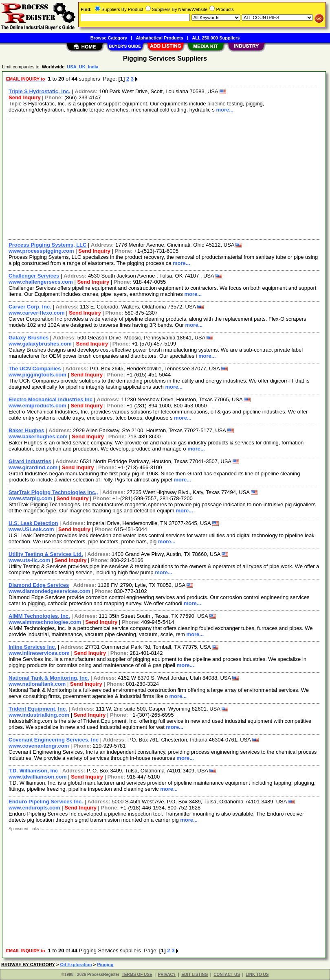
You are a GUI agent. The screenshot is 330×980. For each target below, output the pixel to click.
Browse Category (109, 38)
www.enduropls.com (34, 808)
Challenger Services (34, 276)
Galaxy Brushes (29, 338)
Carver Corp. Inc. (30, 307)
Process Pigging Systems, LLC (47, 245)
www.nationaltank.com (37, 684)
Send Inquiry (25, 97)
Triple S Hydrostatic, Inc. (40, 91)
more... (225, 110)
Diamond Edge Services (39, 585)
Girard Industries (30, 461)
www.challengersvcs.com (41, 282)
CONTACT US (227, 975)
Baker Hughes (26, 430)
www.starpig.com (30, 498)
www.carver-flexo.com (37, 313)
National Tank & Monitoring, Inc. (49, 678)
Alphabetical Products (160, 38)
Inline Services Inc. (32, 647)
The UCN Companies (35, 369)
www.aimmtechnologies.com (45, 622)
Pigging (105, 965)
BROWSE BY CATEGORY (28, 965)
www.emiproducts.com (37, 406)
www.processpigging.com (41, 251)
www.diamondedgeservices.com (49, 591)
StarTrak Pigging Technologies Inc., (53, 492)
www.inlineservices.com (39, 653)
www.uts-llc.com (29, 560)
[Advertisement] (162, 178)
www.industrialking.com (39, 715)
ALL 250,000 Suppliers (216, 38)
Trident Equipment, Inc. (38, 709)
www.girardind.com (33, 467)
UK (82, 67)
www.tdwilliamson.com (38, 777)
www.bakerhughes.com (38, 436)
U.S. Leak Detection (33, 523)
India (93, 67)
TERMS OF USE (137, 975)
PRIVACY (167, 975)
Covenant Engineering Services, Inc (54, 740)
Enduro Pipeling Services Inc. (46, 802)
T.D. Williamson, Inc (33, 771)
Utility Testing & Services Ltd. (46, 554)
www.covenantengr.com (39, 746)
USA (71, 67)
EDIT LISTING (195, 975)
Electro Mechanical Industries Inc (51, 399)
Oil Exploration (76, 965)
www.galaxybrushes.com (40, 344)
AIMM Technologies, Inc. (39, 616)
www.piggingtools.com (37, 375)
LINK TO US (257, 975)
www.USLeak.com (31, 529)
